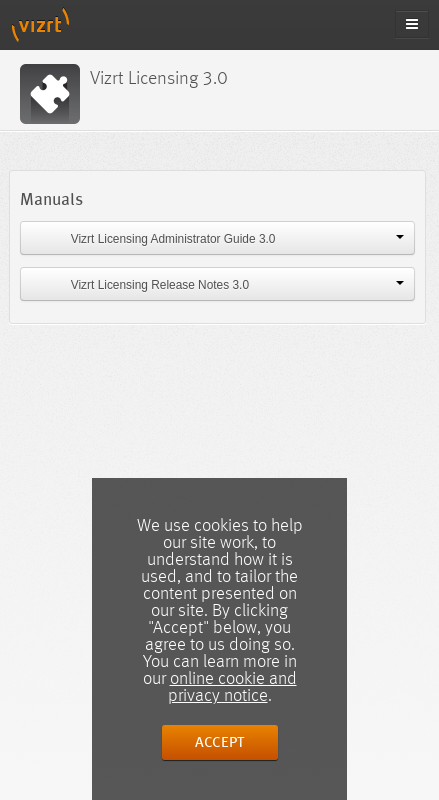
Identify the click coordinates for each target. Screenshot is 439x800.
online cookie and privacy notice (232, 687)
